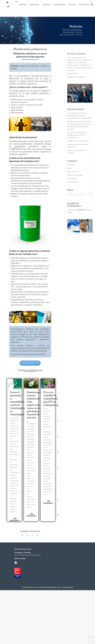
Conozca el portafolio (30, 360)
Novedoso (71, 165)
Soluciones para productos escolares (77, 152)
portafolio (81, 210)
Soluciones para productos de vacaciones (78, 146)
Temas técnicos (73, 182)
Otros (69, 168)
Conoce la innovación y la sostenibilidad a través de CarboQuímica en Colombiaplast (17, 403)
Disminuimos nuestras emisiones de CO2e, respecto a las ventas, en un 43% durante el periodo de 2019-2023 (34, 405)
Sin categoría (72, 178)
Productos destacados (75, 175)
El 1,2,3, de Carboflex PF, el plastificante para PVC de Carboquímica (51, 399)
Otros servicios (73, 172)
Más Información (15, 519)
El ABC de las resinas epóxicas (78, 141)
